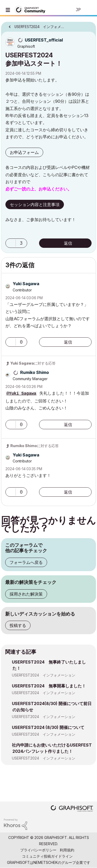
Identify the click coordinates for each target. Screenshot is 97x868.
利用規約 (67, 850)
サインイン (89, 10)
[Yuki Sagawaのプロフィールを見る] (26, 284)
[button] (11, 243)
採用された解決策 (26, 594)
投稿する (18, 625)
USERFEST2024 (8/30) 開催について (48, 727)
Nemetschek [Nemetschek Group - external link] (46, 862)
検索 (61, 10)
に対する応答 (33, 363)
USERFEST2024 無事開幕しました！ (49, 686)
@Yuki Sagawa (21, 394)
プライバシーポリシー (38, 850)
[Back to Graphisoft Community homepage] (32, 9)
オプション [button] (89, 25)
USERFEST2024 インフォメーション (44, 675)
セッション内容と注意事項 (35, 204)
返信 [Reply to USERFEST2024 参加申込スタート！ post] (68, 243)
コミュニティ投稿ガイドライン (47, 856)
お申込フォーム (24, 152)
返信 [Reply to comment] (68, 342)
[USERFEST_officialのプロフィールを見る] (44, 40)
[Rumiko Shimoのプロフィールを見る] (35, 372)
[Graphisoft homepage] (72, 809)
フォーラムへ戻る (26, 562)
